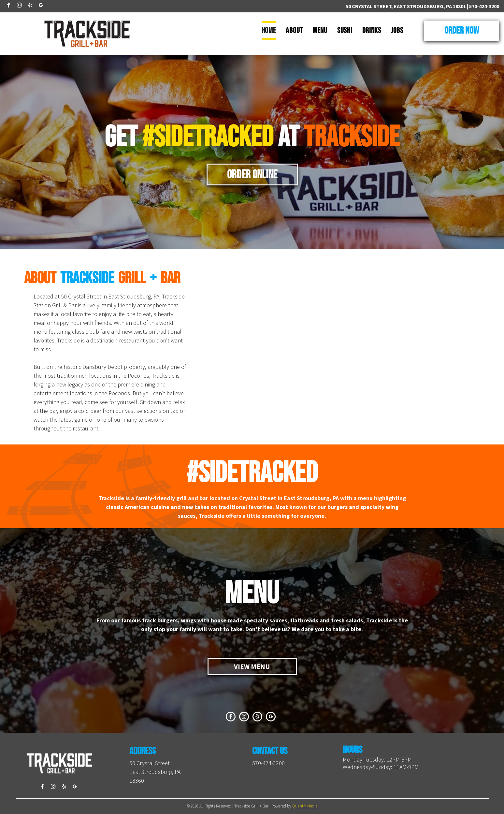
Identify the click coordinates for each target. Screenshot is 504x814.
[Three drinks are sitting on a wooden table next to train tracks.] (431, 396)
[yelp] (30, 6)
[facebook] (8, 6)
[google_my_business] (41, 6)
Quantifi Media (305, 806)
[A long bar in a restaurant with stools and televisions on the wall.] (284, 298)
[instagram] (19, 6)
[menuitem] (269, 31)
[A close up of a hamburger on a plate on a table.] (431, 298)
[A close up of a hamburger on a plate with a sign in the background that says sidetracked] (284, 396)
